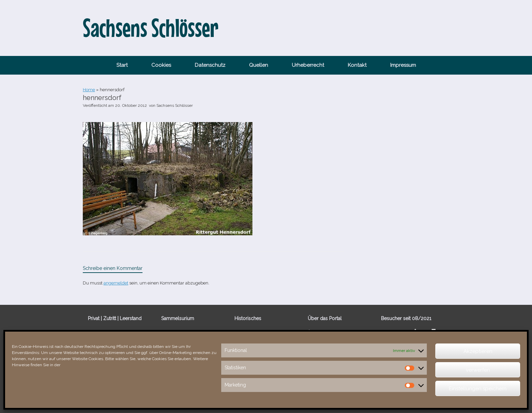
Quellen (259, 65)
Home (89, 90)
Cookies (161, 65)
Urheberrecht (308, 65)
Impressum (403, 65)
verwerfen (478, 370)
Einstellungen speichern (478, 389)
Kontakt (357, 65)
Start (122, 65)
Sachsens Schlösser (175, 105)
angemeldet (116, 283)
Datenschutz (210, 65)
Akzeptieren (478, 351)
